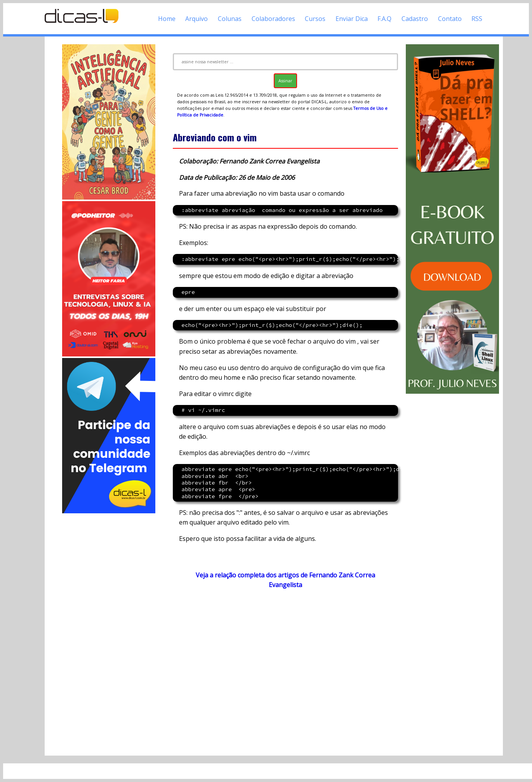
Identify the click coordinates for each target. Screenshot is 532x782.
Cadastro (415, 19)
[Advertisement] (109, 631)
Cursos (315, 19)
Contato (450, 19)
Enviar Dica (352, 19)
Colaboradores (273, 19)
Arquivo (196, 19)
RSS (477, 19)
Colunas (230, 19)
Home (167, 19)
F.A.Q (384, 19)
